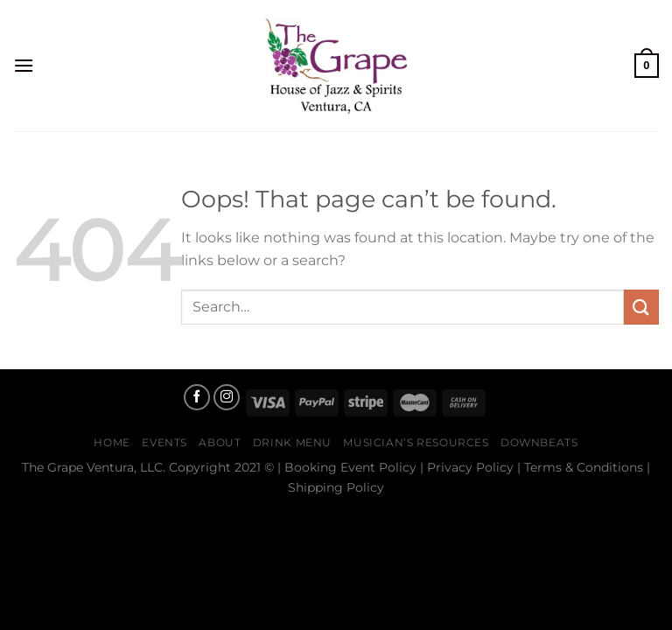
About (220, 442)
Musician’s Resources (416, 442)
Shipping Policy (336, 487)
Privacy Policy (470, 467)
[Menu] (24, 65)
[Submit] (641, 307)
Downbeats (539, 442)
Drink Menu (292, 442)
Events (164, 442)
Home (112, 442)
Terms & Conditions (584, 467)
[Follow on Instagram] (227, 397)
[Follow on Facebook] (197, 397)
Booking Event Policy (350, 467)
